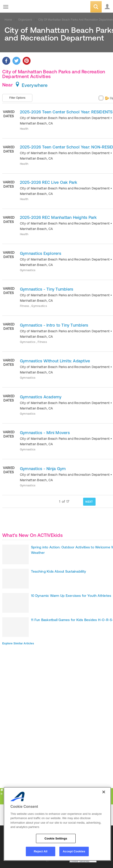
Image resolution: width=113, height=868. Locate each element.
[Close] (104, 792)
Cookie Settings (79, 861)
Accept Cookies (74, 851)
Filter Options (17, 98)
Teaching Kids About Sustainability (59, 571)
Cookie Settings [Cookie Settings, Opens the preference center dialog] (56, 838)
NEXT (89, 502)
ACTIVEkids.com (26, 7)
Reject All (41, 851)
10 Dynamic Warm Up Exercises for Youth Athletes (71, 596)
